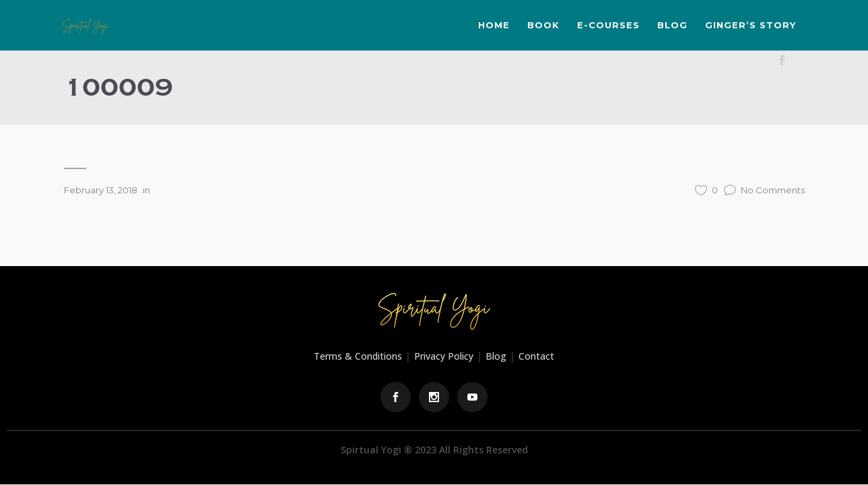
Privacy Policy (444, 356)
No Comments (764, 190)
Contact (536, 356)
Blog (496, 356)
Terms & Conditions (358, 356)
